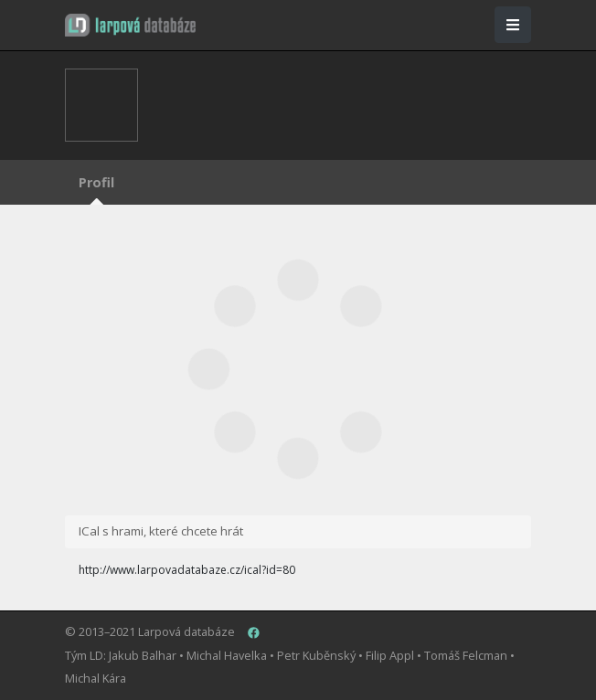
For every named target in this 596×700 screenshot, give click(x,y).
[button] (130, 25)
